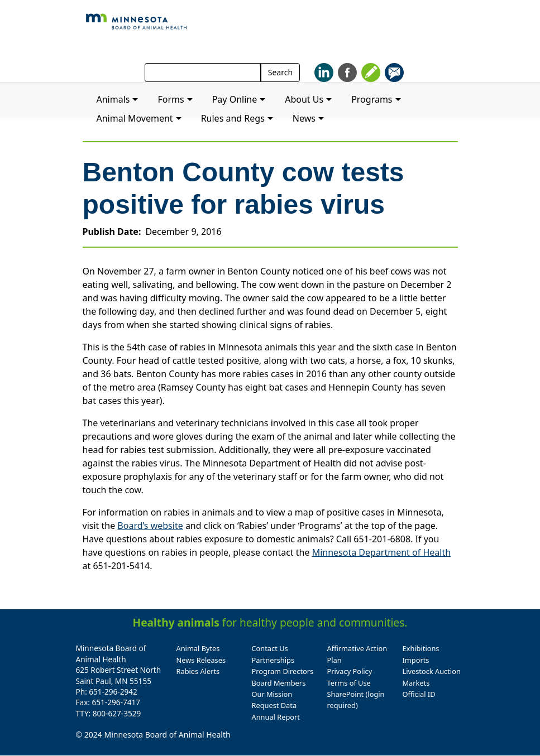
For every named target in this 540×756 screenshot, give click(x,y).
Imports (416, 660)
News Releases (201, 660)
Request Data (274, 705)
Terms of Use (349, 683)
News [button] (304, 118)
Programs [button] (372, 99)
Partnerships (273, 660)
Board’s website (150, 526)
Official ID (419, 694)
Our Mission (272, 694)
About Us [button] (304, 99)
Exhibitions (421, 648)
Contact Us (270, 648)
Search (280, 72)
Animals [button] (113, 99)
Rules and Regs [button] (233, 118)
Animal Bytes (198, 648)
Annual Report (276, 717)
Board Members (279, 683)
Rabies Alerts (198, 671)
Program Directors (283, 671)
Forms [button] (171, 99)
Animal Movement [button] (135, 118)
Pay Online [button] (235, 99)
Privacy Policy (350, 671)
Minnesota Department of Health (381, 552)
